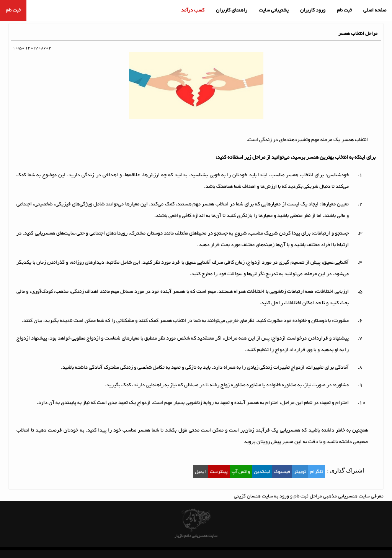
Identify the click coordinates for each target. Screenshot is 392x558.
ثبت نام (344, 10)
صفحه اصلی (375, 10)
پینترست (219, 472)
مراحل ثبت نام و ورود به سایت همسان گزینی (278, 496)
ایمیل (200, 472)
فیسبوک (282, 472)
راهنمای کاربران (232, 10)
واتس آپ (241, 472)
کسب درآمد (193, 10)
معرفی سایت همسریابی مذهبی (353, 496)
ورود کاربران (313, 10)
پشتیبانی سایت (274, 10)
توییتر (300, 472)
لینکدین (262, 472)
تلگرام (317, 472)
